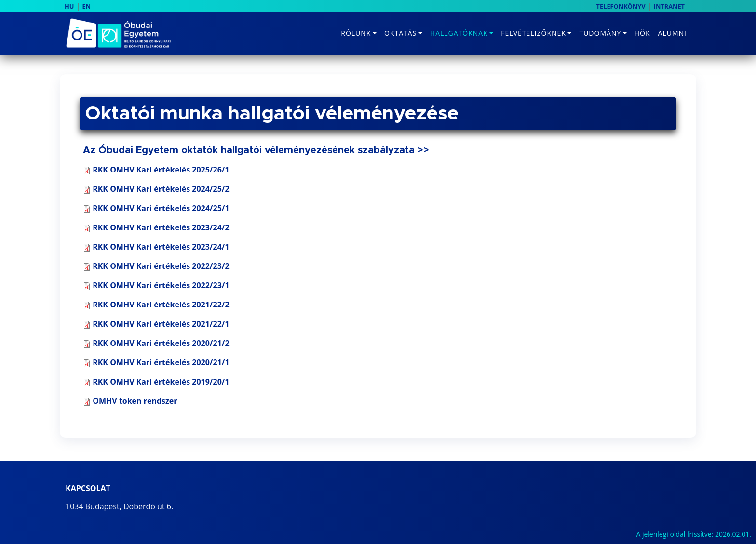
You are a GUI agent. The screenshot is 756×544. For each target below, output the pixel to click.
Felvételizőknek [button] (533, 33)
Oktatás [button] (400, 33)
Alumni (672, 33)
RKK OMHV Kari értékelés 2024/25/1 (156, 208)
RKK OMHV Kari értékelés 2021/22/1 (161, 324)
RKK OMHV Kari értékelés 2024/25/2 (156, 189)
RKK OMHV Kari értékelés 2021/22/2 (161, 305)
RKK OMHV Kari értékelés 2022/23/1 (161, 285)
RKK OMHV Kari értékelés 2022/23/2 (156, 266)
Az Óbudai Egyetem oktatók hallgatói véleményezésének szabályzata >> (256, 150)
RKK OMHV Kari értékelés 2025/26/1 (161, 170)
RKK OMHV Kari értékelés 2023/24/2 (156, 227)
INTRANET (669, 6)
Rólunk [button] (356, 33)
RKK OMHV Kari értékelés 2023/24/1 (156, 247)
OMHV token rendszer (135, 401)
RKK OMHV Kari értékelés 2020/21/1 (161, 362)
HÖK (642, 33)
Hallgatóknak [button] (459, 33)
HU (69, 6)
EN (87, 6)
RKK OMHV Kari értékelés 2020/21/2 (161, 343)
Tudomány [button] (600, 33)
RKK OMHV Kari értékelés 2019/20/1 (161, 382)
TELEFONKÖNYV (621, 6)
